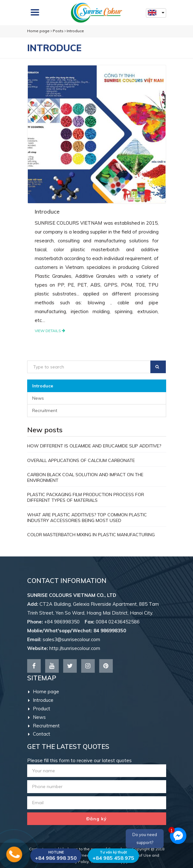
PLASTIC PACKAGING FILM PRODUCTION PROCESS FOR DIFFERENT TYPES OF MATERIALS (86, 497)
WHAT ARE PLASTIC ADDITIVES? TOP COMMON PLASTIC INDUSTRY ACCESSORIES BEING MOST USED (87, 518)
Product (39, 709)
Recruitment (45, 410)
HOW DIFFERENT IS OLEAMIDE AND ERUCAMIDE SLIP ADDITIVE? (94, 446)
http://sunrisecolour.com (75, 648)
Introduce (75, 31)
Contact (39, 734)
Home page (38, 31)
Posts (58, 31)
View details (50, 331)
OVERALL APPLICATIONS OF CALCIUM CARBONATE (81, 460)
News (38, 398)
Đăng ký (97, 819)
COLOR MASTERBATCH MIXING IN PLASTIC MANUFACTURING (91, 535)
